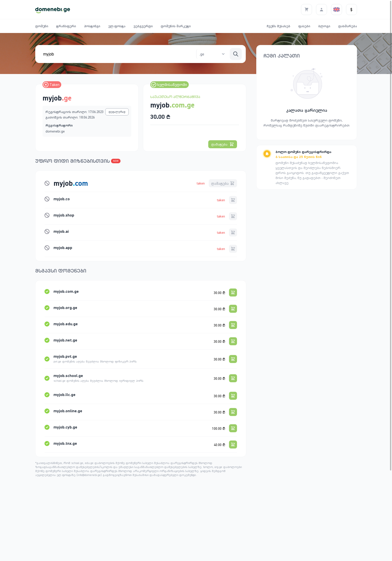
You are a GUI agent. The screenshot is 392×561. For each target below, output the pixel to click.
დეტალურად (117, 112)
